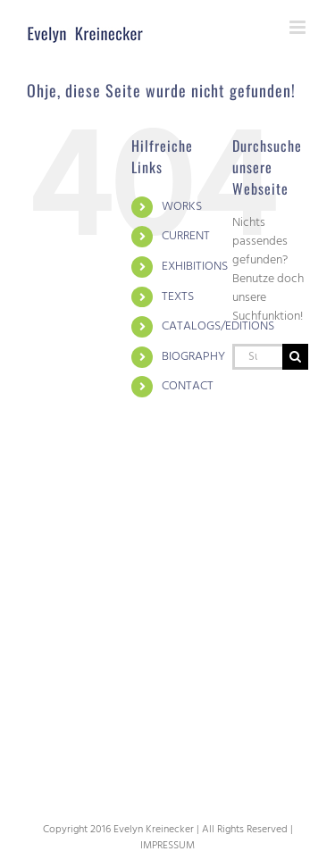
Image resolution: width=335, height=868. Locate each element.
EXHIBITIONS (195, 267)
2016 (100, 830)
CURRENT (186, 236)
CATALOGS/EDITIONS (218, 326)
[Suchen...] (257, 357)
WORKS (182, 207)
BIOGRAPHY (193, 357)
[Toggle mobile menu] (299, 27)
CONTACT (188, 386)
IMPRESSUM (167, 846)
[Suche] (295, 357)
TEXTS (178, 297)
